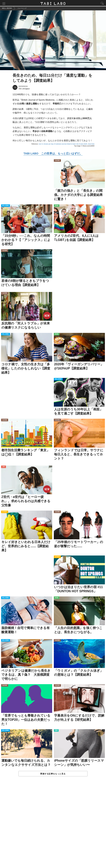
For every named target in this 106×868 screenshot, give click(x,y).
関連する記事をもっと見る (53, 774)
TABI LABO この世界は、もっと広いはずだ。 (53, 154)
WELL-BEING (6, 206)
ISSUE (57, 206)
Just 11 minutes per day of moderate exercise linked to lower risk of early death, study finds (67, 144)
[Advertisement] (53, 825)
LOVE (4, 467)
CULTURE (57, 161)
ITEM (56, 731)
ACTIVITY (5, 512)
